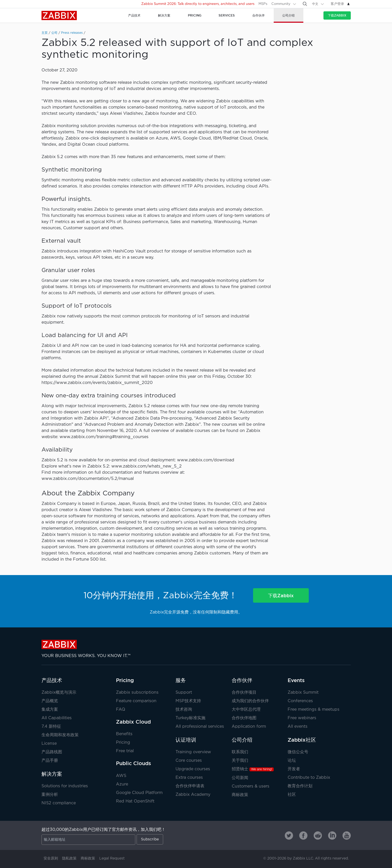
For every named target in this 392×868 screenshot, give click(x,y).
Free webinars (302, 718)
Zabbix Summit (303, 693)
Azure (122, 784)
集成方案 (50, 710)
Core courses (189, 761)
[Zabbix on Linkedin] (332, 836)
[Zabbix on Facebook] (303, 836)
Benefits (124, 734)
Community (281, 4)
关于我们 (240, 761)
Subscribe (150, 839)
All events (298, 727)
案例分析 (50, 795)
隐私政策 (69, 858)
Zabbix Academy (193, 795)
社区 (292, 795)
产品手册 (50, 761)
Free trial (125, 751)
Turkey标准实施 (190, 718)
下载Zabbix (337, 15)
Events (296, 680)
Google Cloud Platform (139, 793)
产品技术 (52, 680)
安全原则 (51, 858)
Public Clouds (134, 763)
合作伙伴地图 (244, 718)
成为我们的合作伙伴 (250, 701)
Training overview (193, 752)
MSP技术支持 (188, 701)
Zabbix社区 (302, 740)
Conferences (300, 701)
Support (184, 693)
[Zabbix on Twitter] (289, 836)
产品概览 (50, 701)
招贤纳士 (253, 769)
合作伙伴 (242, 680)
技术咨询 (184, 710)
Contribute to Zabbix (309, 778)
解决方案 (52, 774)
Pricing (125, 680)
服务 (181, 680)
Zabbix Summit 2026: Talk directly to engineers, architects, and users (198, 4)
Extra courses (189, 778)
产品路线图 (52, 752)
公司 (54, 33)
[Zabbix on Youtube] (347, 836)
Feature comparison (136, 701)
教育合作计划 (300, 786)
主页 (45, 33)
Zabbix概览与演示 (59, 693)
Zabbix (59, 15)
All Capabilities (57, 718)
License (49, 744)
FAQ (121, 710)
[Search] (305, 4)
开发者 (294, 769)
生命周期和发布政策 (60, 735)
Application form (249, 727)
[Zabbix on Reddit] (318, 836)
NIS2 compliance (59, 803)
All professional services (200, 727)
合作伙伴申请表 (190, 786)
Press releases (72, 33)
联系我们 (240, 752)
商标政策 (240, 795)
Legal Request (112, 858)
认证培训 (186, 740)
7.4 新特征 (51, 727)
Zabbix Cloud (133, 722)
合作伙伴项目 (244, 693)
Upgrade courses (193, 769)
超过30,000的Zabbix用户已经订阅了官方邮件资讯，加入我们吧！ (103, 830)
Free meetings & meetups (314, 710)
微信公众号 (298, 752)
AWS (121, 776)
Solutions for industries (65, 786)
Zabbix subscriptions (137, 693)
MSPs (263, 4)
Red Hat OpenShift (135, 801)
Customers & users (251, 786)
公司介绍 (242, 740)
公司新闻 (240, 778)
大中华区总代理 (246, 710)
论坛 (292, 761)
